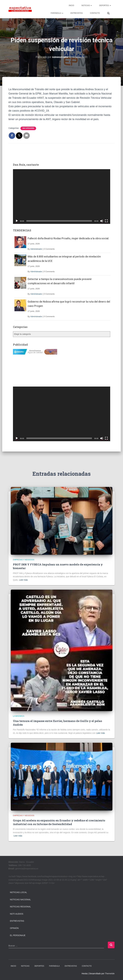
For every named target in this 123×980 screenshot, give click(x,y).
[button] (91, 5)
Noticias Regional (20, 907)
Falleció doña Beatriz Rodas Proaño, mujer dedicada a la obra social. (68, 238)
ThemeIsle (110, 973)
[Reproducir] (17, 221)
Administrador (36, 249)
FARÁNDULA (57, 13)
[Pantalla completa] (106, 221)
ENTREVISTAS (77, 13)
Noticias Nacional (20, 899)
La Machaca (19, 716)
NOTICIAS (87, 5)
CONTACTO (95, 13)
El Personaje (18, 935)
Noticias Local (19, 892)
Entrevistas (17, 921)
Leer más (23, 580)
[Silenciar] (102, 221)
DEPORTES (105, 5)
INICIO (72, 5)
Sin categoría (28, 128)
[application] (62, 196)
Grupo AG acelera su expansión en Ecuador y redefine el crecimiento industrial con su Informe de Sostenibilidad (59, 822)
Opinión (14, 928)
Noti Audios (17, 914)
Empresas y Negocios (24, 560)
